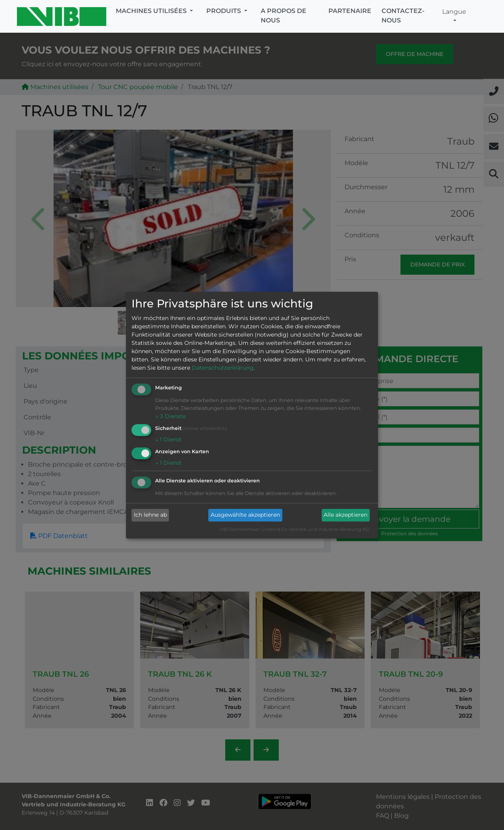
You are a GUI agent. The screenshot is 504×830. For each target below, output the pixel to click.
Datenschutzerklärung (223, 368)
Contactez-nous (403, 16)
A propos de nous (283, 16)
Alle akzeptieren (346, 515)
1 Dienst (168, 439)
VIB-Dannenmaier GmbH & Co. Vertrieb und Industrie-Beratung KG (294, 529)
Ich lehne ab (150, 515)
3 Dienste (170, 417)
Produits (224, 11)
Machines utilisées (152, 11)
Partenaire (350, 11)
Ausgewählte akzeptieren (245, 515)
